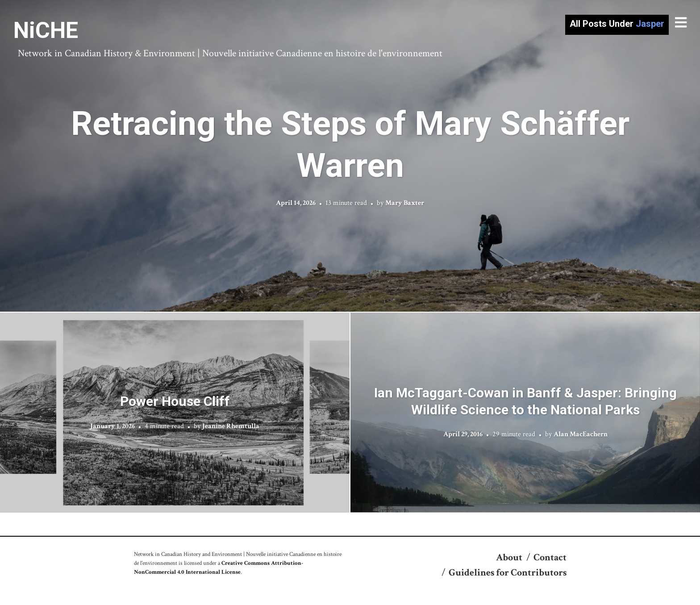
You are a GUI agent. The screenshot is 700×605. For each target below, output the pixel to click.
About (509, 557)
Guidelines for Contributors (508, 573)
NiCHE (46, 30)
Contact (550, 557)
